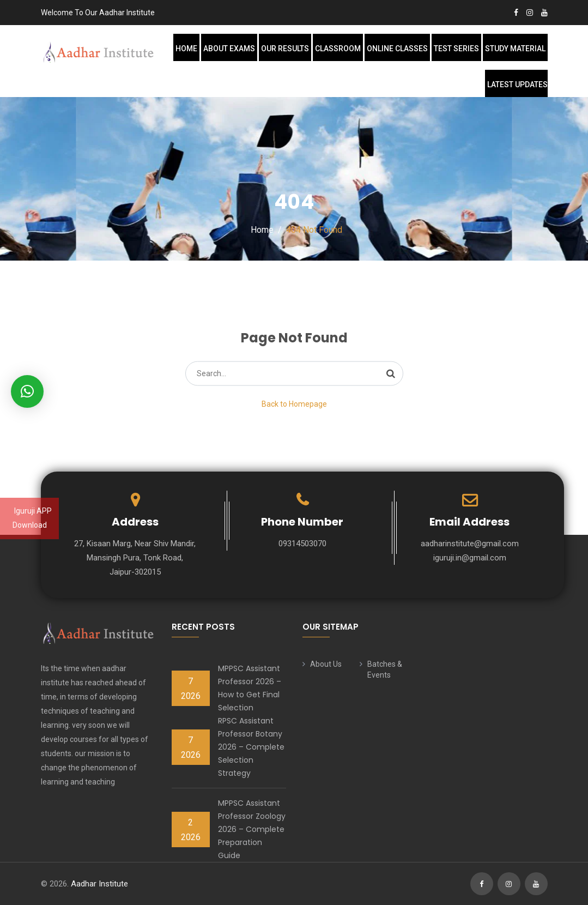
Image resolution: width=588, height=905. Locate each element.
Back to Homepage (294, 404)
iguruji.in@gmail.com (470, 558)
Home (186, 49)
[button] (27, 391)
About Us (326, 664)
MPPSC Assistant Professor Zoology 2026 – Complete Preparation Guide (252, 829)
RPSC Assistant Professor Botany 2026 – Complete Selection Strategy (251, 747)
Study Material (515, 49)
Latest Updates (517, 85)
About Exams (229, 49)
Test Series (456, 49)
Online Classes (397, 49)
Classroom (338, 49)
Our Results (285, 49)
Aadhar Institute (99, 884)
